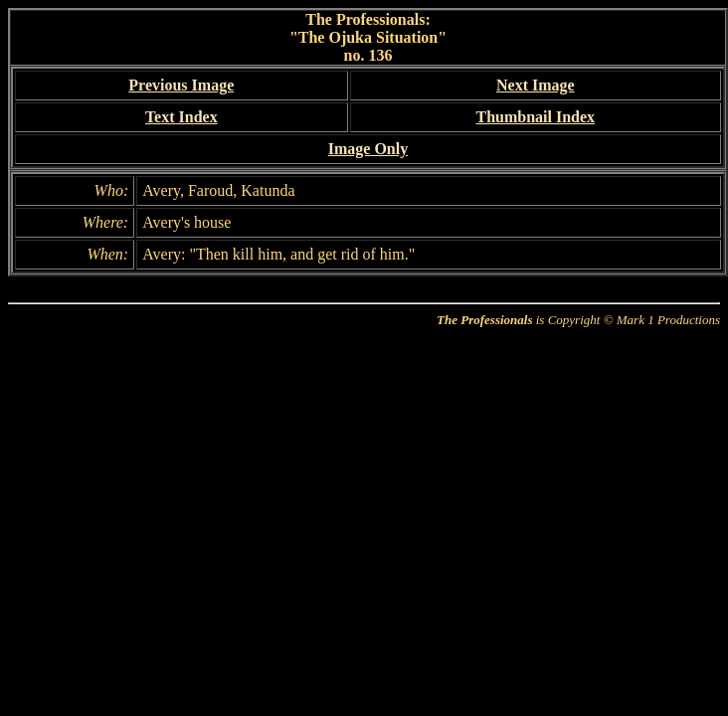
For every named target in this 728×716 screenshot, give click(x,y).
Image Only (368, 149)
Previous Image (181, 85)
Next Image (536, 85)
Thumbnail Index (535, 117)
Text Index (182, 117)
